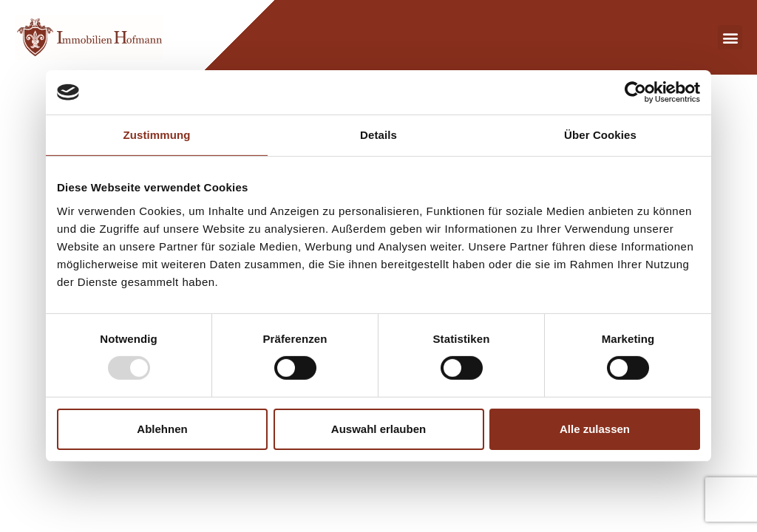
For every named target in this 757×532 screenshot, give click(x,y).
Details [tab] (378, 135)
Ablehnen (162, 429)
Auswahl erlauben (378, 429)
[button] (730, 37)
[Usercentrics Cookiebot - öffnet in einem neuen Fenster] (635, 92)
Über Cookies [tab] (600, 135)
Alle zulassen (595, 429)
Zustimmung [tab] (157, 135)
